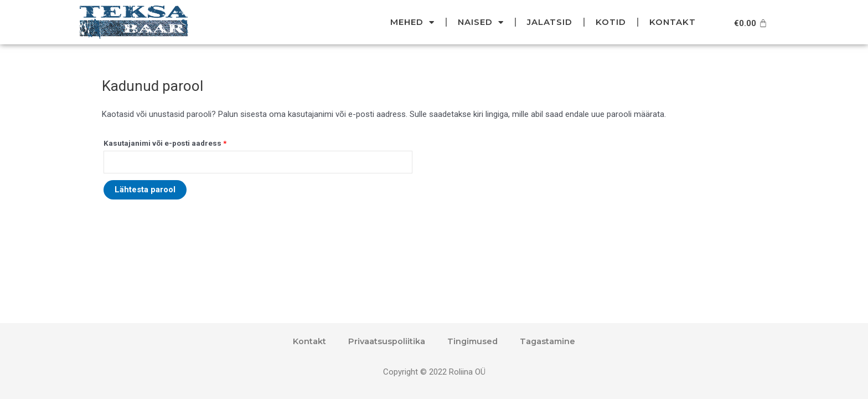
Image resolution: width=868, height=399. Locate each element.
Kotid (611, 22)
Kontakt (673, 22)
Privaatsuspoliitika (385, 341)
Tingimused (472, 341)
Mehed (412, 22)
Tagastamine (549, 341)
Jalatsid (550, 22)
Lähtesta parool (145, 191)
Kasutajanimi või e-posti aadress (165, 143)
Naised (481, 22)
